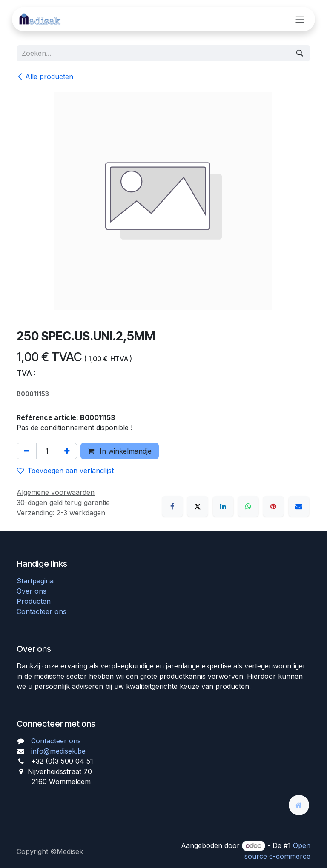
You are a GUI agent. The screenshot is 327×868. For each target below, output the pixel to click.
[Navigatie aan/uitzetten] (300, 19)
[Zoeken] (300, 53)
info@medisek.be (58, 751)
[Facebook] (172, 506)
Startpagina (35, 581)
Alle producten (45, 77)
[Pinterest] (273, 506)
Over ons (32, 591)
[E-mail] (299, 506)
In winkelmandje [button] (120, 451)
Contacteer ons (42, 611)
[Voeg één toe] (67, 451)
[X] (198, 506)
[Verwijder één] (27, 451)
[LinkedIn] (223, 506)
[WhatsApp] (248, 506)
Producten (34, 601)
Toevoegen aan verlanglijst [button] (65, 471)
